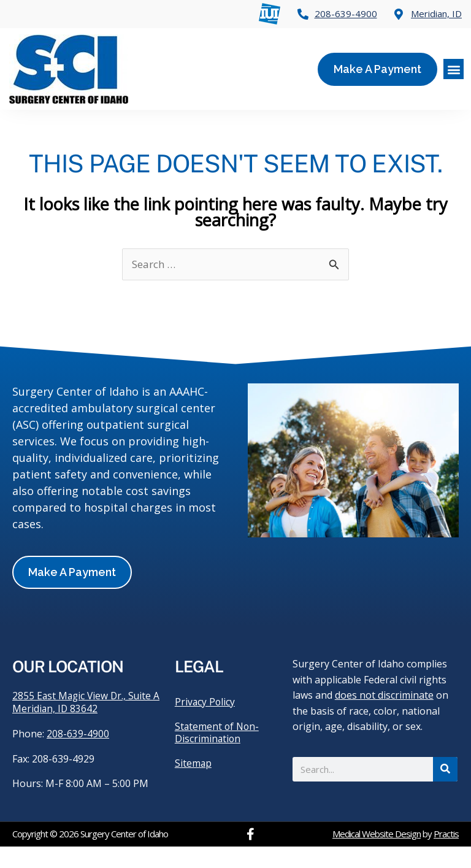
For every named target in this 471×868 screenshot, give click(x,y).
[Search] (445, 790)
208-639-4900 (78, 756)
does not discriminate (384, 716)
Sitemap (193, 784)
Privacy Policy (205, 723)
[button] (454, 69)
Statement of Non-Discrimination (218, 753)
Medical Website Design (377, 855)
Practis (446, 855)
